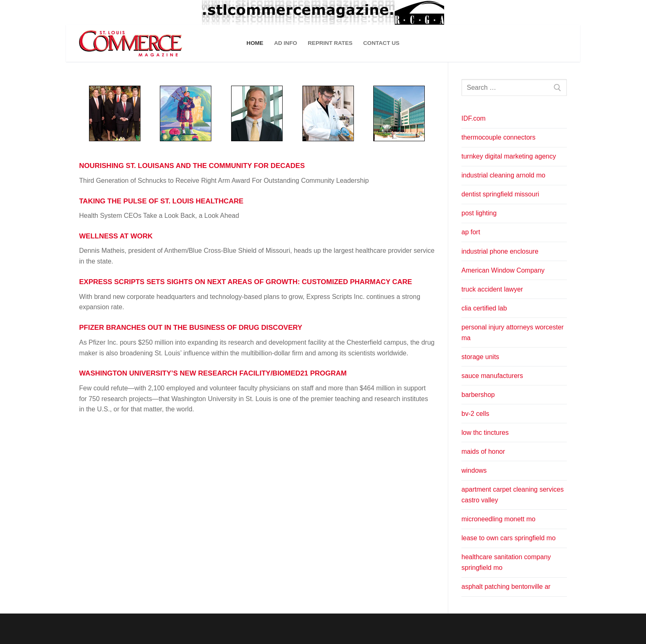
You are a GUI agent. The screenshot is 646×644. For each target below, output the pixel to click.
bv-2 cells (475, 414)
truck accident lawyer (492, 289)
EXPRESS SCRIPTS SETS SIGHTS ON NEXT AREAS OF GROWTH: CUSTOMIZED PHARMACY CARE (246, 282)
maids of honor (483, 451)
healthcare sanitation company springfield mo (506, 562)
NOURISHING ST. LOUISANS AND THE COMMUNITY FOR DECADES (192, 166)
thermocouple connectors (499, 137)
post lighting (479, 213)
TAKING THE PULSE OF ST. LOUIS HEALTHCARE (161, 201)
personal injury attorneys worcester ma (513, 332)
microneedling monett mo (499, 519)
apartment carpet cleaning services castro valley (513, 495)
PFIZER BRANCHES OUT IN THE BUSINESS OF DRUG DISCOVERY (191, 328)
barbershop (478, 395)
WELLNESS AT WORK (116, 236)
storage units (480, 357)
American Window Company (503, 270)
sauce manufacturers (492, 376)
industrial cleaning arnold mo (503, 175)
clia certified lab (484, 308)
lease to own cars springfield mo (509, 538)
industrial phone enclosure (500, 251)
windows (474, 470)
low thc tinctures (485, 433)
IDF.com (474, 118)
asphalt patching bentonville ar (506, 587)
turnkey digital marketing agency (509, 156)
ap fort (471, 232)
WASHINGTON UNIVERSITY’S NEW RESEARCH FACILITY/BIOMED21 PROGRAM (213, 373)
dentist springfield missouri (500, 194)
